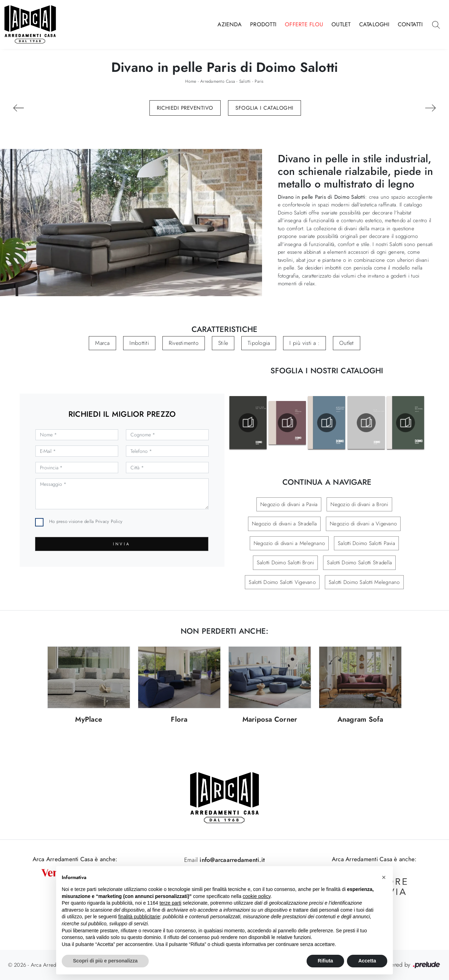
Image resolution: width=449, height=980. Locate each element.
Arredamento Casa (218, 81)
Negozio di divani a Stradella (284, 524)
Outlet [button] (347, 343)
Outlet (341, 24)
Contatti (410, 24)
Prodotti (263, 24)
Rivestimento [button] (184, 343)
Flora (179, 720)
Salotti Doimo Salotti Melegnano (364, 582)
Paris (259, 81)
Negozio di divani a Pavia (289, 504)
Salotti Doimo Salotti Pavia (366, 543)
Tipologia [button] (259, 343)
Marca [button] (102, 343)
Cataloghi (374, 24)
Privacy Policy (109, 521)
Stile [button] (223, 343)
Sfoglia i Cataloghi (264, 108)
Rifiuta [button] (326, 961)
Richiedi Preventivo (185, 108)
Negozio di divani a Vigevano (363, 524)
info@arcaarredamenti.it (231, 860)
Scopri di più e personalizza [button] (105, 961)
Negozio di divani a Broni (359, 504)
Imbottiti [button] (139, 343)
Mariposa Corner (270, 720)
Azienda (230, 24)
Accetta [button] (367, 961)
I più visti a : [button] (304, 343)
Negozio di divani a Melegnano (289, 543)
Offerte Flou (304, 24)
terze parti (170, 903)
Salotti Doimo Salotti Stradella (359, 563)
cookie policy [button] (257, 896)
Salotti (245, 81)
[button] (384, 877)
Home (191, 81)
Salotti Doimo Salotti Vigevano (282, 582)
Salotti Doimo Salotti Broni (286, 563)
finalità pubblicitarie (139, 917)
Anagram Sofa (360, 720)
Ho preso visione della (86, 521)
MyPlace (89, 720)
